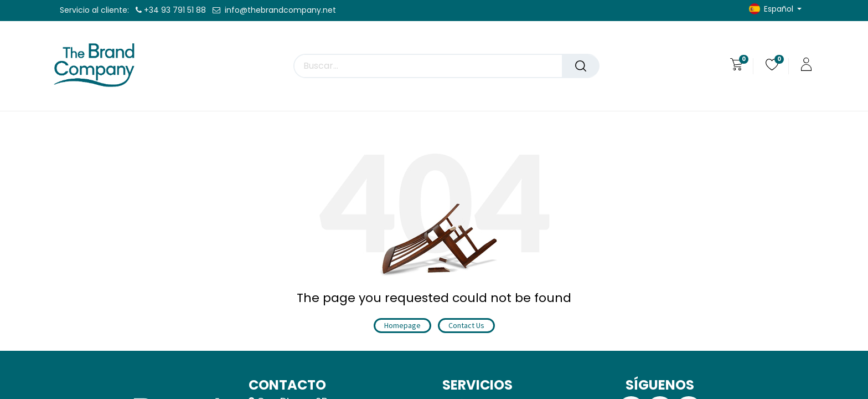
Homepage (402, 325)
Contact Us (466, 325)
